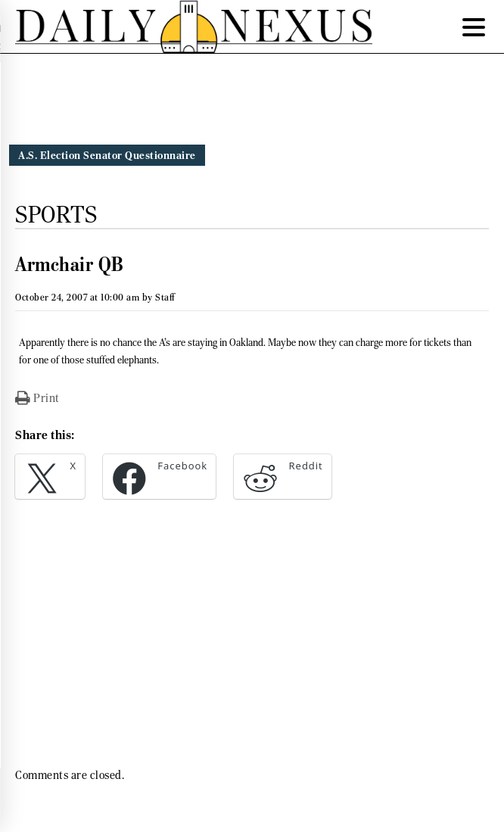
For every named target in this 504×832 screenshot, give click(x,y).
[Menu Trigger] (474, 26)
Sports (56, 214)
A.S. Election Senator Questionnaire (107, 155)
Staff (165, 297)
